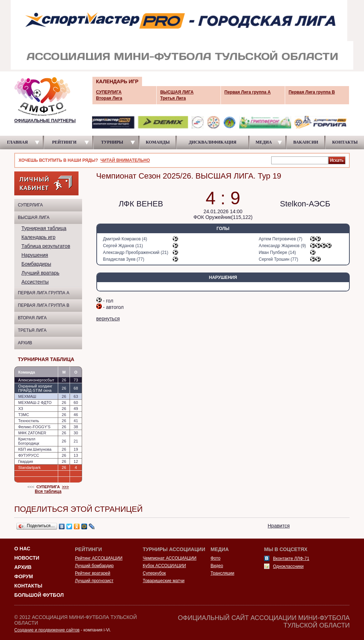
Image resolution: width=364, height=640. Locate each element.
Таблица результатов (46, 246)
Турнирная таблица (44, 228)
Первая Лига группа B (44, 305)
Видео (217, 566)
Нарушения (35, 255)
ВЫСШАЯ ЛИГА (34, 217)
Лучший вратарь (40, 273)
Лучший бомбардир (94, 566)
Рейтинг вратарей (93, 573)
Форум (24, 576)
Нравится (279, 526)
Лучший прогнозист (94, 581)
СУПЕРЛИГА (30, 205)
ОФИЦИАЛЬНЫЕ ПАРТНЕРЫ (45, 121)
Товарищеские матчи (164, 581)
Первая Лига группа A (44, 293)
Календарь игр (38, 237)
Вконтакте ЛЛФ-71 (291, 559)
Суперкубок (154, 573)
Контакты (28, 586)
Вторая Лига (32, 318)
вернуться (108, 319)
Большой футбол (39, 595)
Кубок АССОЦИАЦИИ (164, 566)
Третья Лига (32, 330)
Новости (27, 558)
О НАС (22, 549)
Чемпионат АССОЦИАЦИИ (170, 558)
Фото (216, 558)
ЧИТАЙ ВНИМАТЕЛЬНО (125, 160)
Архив (25, 343)
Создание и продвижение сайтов (47, 630)
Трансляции (222, 573)
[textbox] (300, 160)
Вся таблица (48, 491)
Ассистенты (35, 282)
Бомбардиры (36, 264)
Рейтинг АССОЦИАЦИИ (99, 558)
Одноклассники (288, 566)
